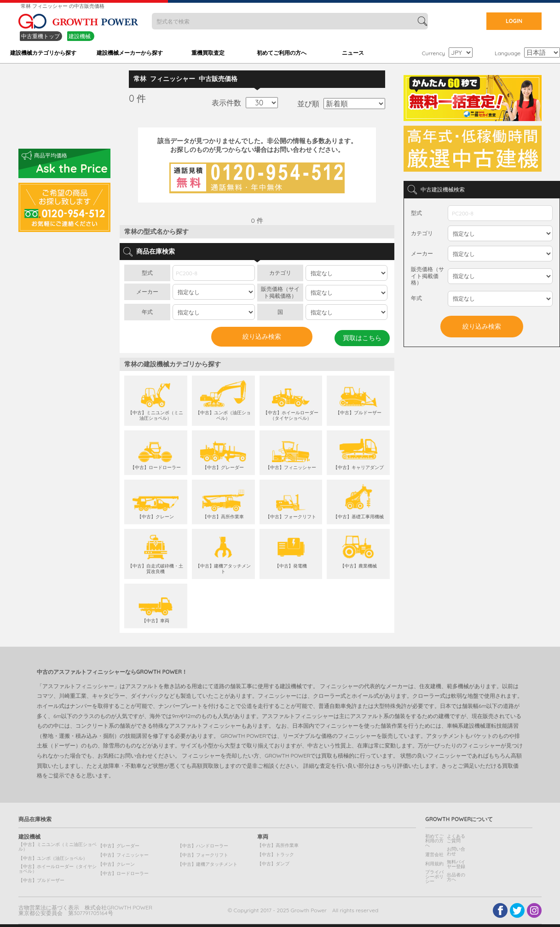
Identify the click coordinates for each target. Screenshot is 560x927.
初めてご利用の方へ (282, 53)
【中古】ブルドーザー (41, 880)
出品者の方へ (456, 877)
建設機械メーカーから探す (130, 53)
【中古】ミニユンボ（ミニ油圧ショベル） (58, 847)
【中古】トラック (276, 855)
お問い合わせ (456, 851)
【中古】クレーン (116, 864)
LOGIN (514, 21)
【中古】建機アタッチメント (208, 864)
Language (508, 53)
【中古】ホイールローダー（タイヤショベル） (58, 869)
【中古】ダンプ (273, 864)
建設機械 (80, 36)
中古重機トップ (40, 36)
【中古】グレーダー (119, 846)
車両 (263, 837)
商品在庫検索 (35, 819)
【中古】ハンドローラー (203, 846)
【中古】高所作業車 (278, 845)
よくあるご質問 (456, 838)
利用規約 (434, 864)
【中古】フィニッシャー (123, 855)
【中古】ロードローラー (123, 873)
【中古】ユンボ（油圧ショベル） (53, 858)
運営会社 (434, 855)
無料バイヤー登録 (456, 864)
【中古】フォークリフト (203, 855)
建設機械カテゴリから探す (43, 53)
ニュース (353, 53)
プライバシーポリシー (434, 877)
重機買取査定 (208, 53)
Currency (433, 53)
